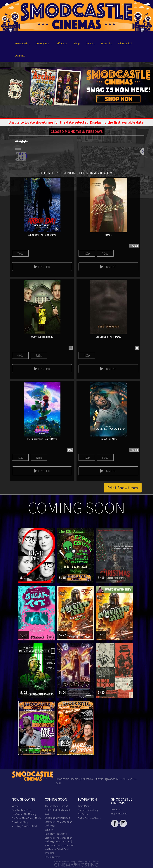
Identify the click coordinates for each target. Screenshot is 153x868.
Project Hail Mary (20, 822)
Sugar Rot (49, 829)
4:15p (20, 457)
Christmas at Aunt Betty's (57, 818)
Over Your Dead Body (22, 810)
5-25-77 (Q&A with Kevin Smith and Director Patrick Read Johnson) (60, 849)
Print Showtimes (123, 488)
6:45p (39, 457)
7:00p (20, 253)
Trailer (42, 267)
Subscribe (106, 43)
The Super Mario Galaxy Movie (26, 818)
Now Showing (22, 43)
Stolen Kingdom (52, 857)
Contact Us (116, 809)
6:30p (105, 457)
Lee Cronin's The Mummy (24, 814)
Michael (15, 806)
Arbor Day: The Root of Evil (24, 826)
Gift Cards (62, 43)
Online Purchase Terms (89, 818)
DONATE (20, 56)
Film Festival (125, 43)
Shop (77, 43)
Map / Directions (119, 813)
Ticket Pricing (84, 806)
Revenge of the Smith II (56, 834)
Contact (90, 43)
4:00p (87, 253)
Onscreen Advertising (88, 810)
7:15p (39, 355)
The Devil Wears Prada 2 (57, 806)
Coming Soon (43, 43)
